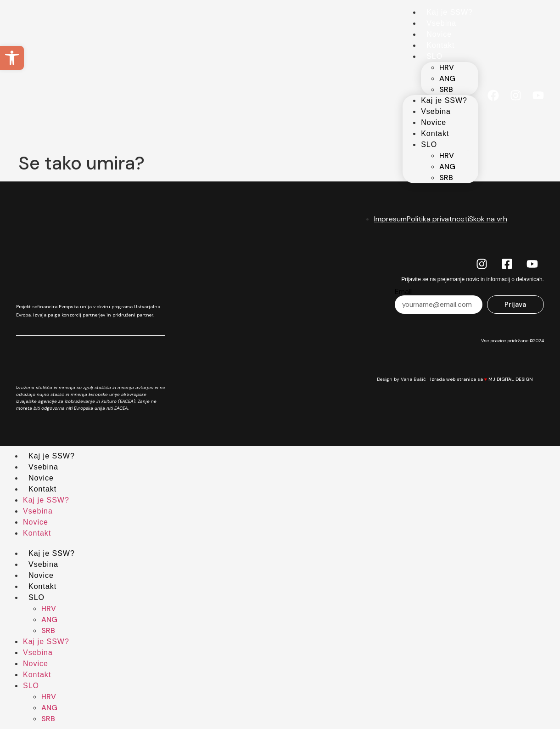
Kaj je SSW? (450, 12)
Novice (439, 34)
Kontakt (440, 45)
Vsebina (441, 23)
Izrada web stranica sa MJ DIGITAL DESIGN (487, 379)
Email (403, 292)
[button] (12, 58)
